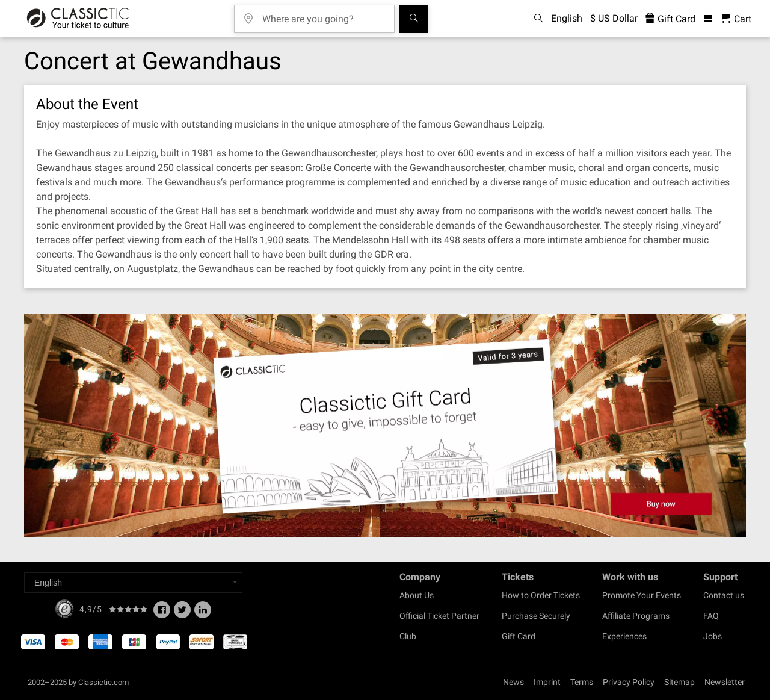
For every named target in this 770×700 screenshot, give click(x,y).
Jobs (713, 636)
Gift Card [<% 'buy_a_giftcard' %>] (670, 19)
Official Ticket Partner (439, 616)
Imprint (547, 682)
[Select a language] (133, 583)
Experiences (624, 636)
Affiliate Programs (636, 616)
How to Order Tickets (541, 595)
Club (408, 636)
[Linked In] (203, 613)
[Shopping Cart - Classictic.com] (736, 19)
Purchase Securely (536, 616)
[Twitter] (182, 613)
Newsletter (725, 682)
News (513, 682)
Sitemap (679, 682)
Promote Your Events (642, 595)
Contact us (724, 595)
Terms (582, 682)
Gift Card (519, 636)
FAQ (711, 616)
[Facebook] (162, 613)
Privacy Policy (629, 682)
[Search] (414, 19)
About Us (417, 595)
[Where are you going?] (323, 15)
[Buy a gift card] (385, 426)
